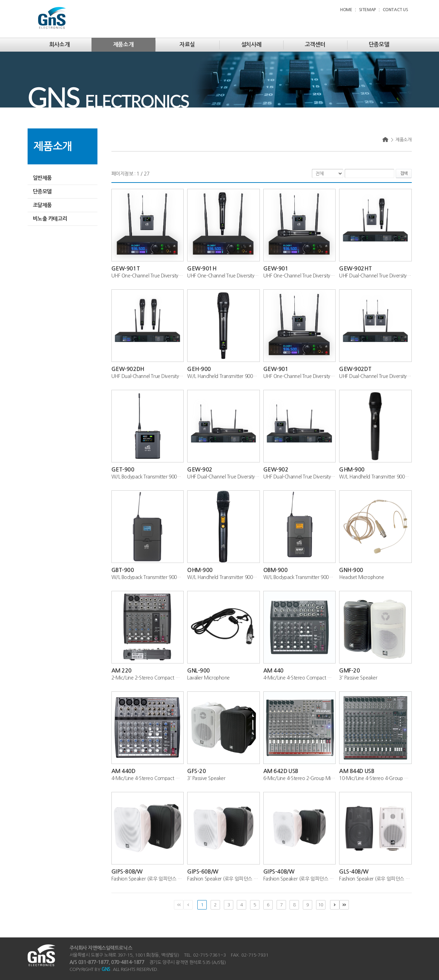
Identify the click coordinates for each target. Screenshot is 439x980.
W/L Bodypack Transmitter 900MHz (148, 477)
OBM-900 (276, 570)
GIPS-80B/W (127, 872)
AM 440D (123, 771)
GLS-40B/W (354, 872)
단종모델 (379, 44)
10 (321, 905)
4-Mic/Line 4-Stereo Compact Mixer (300, 678)
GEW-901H (202, 269)
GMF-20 (349, 671)
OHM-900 (200, 570)
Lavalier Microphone (208, 678)
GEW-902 (200, 470)
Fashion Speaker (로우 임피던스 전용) (148, 879)
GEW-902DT (355, 369)
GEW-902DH (128, 369)
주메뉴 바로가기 (0, 0)
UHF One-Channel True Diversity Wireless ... (148, 276)
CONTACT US (396, 10)
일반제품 (42, 178)
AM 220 (122, 671)
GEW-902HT (355, 269)
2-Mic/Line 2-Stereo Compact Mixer (148, 678)
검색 (404, 173)
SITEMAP (368, 10)
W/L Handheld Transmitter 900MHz (224, 376)
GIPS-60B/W (203, 872)
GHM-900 (352, 470)
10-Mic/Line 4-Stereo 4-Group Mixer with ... (375, 778)
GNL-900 (199, 671)
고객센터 (315, 44)
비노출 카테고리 (50, 219)
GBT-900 (123, 570)
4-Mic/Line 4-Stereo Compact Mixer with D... (148, 778)
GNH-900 (351, 570)
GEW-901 (276, 269)
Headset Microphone (361, 577)
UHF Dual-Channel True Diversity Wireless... (375, 276)
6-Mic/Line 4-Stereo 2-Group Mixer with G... (300, 778)
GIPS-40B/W (279, 872)
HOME (346, 10)
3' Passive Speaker (358, 678)
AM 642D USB (281, 771)
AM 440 (273, 671)
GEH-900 (199, 369)
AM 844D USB (357, 771)
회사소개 (59, 44)
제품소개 (123, 44)
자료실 (187, 44)
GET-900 (123, 470)
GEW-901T (126, 269)
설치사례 (251, 44)
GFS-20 (196, 771)
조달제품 (42, 205)
